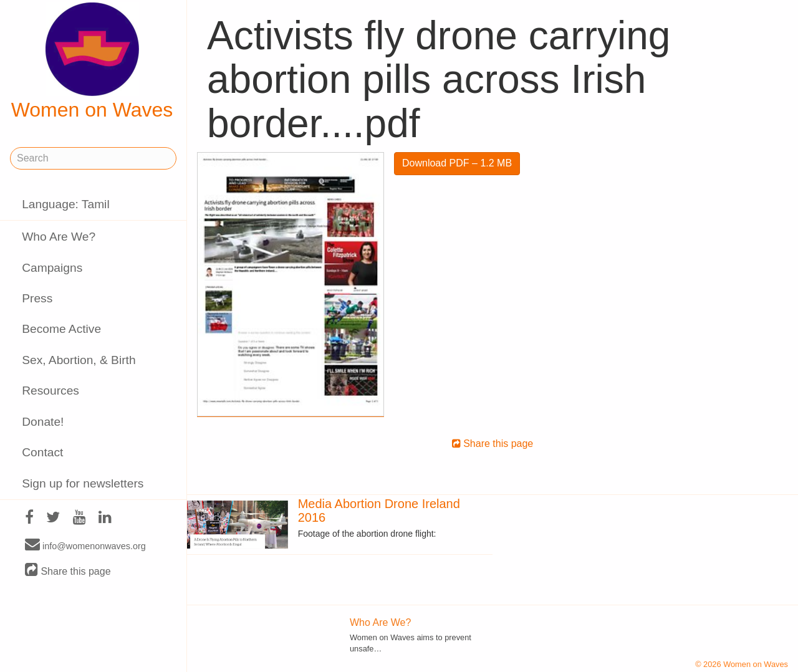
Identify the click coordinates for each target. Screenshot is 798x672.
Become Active (61, 329)
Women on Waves (92, 62)
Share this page (68, 571)
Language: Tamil (65, 204)
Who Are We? (59, 237)
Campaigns (52, 268)
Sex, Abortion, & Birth (79, 360)
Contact (42, 452)
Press (37, 298)
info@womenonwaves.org (85, 545)
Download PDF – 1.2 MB (457, 163)
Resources (50, 391)
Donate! (43, 422)
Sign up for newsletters (83, 483)
